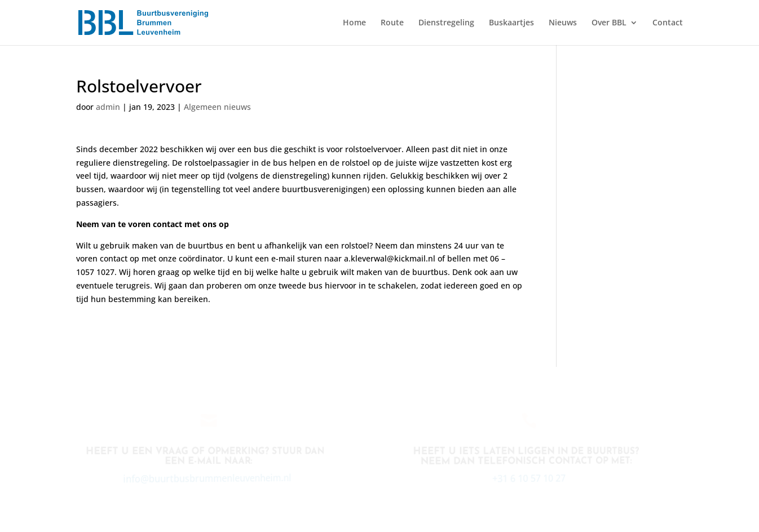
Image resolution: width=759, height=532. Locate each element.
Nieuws (563, 23)
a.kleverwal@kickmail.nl (390, 258)
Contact (668, 23)
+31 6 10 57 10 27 (528, 478)
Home (354, 23)
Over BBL (609, 23)
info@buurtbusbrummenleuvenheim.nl (206, 478)
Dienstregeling (446, 23)
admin (108, 107)
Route (392, 23)
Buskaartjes (511, 23)
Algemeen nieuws (217, 107)
